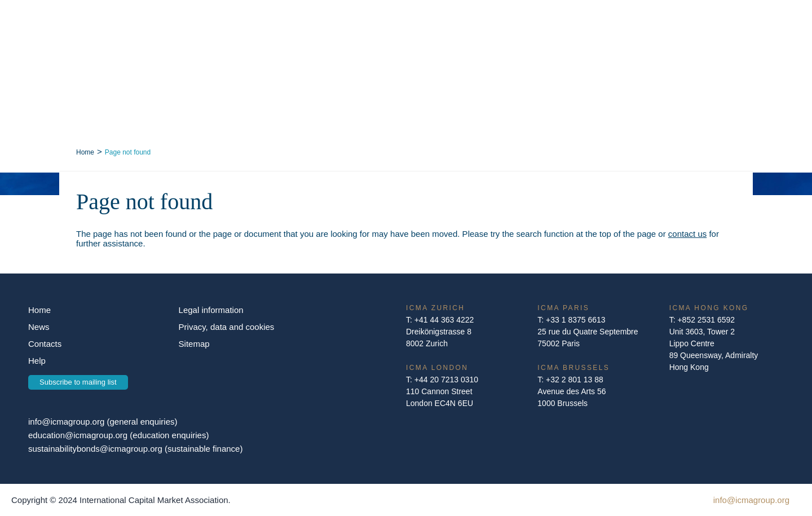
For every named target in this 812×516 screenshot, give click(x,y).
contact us (687, 234)
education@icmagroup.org (79, 435)
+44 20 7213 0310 (446, 380)
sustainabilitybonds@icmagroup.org (96, 449)
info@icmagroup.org (66, 422)
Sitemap (194, 344)
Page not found (128, 152)
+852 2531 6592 (706, 320)
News (39, 327)
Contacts (45, 344)
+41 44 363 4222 (444, 320)
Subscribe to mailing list (78, 382)
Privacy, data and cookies (227, 327)
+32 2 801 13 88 (575, 380)
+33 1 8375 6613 (576, 320)
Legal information (211, 310)
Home (85, 152)
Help (37, 361)
